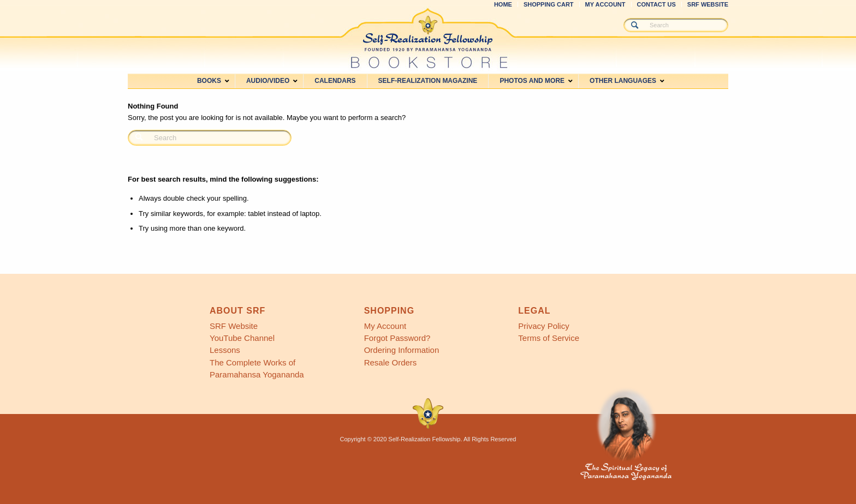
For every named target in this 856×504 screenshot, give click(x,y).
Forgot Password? (397, 338)
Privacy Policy (543, 326)
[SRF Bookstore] (428, 38)
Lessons (225, 350)
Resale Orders (391, 362)
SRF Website (234, 326)
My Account (385, 326)
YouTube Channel (242, 338)
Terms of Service (549, 338)
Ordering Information (402, 350)
